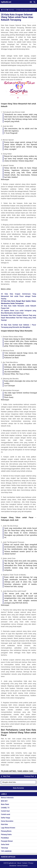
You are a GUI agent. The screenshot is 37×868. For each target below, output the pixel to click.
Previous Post (29, 776)
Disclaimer (13, 866)
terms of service (22, 866)
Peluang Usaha (6, 834)
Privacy (31, 863)
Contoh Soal (5, 811)
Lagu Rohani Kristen (8, 828)
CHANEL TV (5, 808)
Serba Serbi (5, 844)
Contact (25, 863)
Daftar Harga (5, 818)
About (19, 863)
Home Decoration (7, 821)
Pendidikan (5, 838)
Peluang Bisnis (6, 831)
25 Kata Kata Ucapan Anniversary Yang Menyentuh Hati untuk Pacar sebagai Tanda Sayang (18, 296)
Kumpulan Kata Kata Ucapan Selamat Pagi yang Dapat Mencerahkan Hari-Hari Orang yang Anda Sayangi (18, 318)
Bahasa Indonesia (7, 798)
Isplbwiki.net (6, 2)
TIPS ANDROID (6, 851)
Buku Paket (5, 804)
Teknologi (4, 848)
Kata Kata (4, 824)
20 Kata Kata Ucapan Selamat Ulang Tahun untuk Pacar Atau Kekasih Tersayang (17, 17)
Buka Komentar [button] (19, 788)
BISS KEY (4, 801)
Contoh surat (6, 814)
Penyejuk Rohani (7, 841)
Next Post (7, 776)
